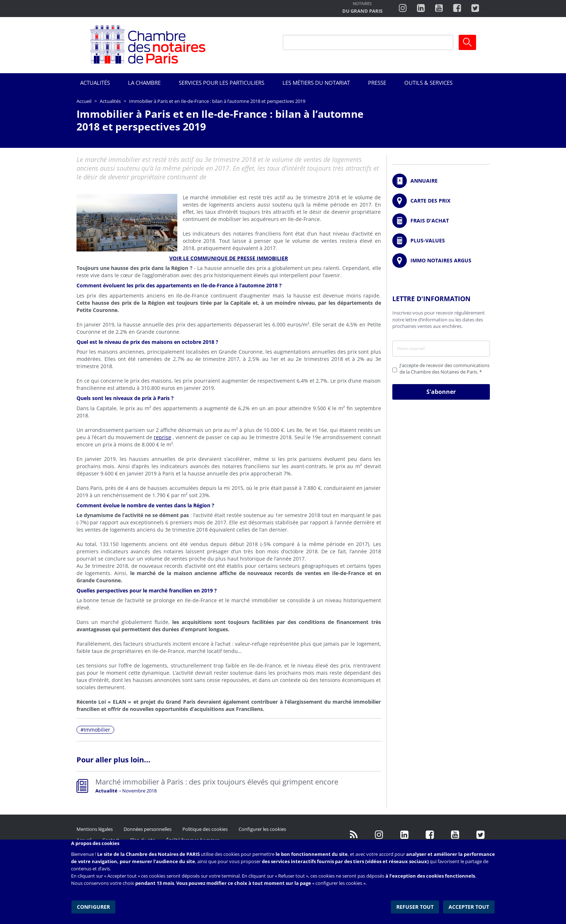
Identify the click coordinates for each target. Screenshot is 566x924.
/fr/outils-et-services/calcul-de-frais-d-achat (441, 221)
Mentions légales (95, 829)
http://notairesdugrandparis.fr (362, 8)
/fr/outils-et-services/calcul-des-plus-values (441, 241)
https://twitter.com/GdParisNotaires (481, 834)
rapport (109, 522)
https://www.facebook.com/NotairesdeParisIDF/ (430, 834)
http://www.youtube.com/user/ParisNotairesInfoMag (439, 8)
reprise (162, 437)
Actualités (95, 83)
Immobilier (97, 730)
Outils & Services (428, 83)
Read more (229, 787)
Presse (377, 83)
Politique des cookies (205, 829)
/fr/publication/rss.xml (354, 834)
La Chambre (144, 83)
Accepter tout (470, 906)
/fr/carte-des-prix (441, 201)
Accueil (84, 101)
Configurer (93, 906)
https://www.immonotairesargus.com (441, 261)
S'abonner (441, 392)
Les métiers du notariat (316, 83)
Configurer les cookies (262, 829)
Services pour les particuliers (222, 83)
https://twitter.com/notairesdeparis (475, 8)
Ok (467, 42)
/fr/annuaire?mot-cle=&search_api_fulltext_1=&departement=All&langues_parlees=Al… (441, 181)
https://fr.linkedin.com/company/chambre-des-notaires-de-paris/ (405, 834)
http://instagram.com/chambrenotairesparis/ (403, 8)
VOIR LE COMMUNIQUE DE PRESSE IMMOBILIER (229, 258)
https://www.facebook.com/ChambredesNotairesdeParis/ (457, 8)
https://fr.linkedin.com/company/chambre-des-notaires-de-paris (421, 8)
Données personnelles (148, 829)
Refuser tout (416, 906)
